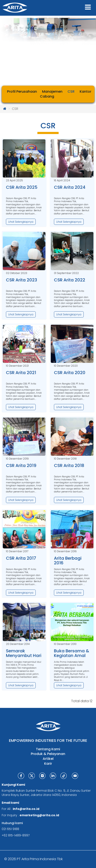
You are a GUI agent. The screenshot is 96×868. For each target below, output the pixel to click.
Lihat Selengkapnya (21, 222)
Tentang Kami (48, 749)
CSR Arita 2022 (70, 280)
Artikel (48, 759)
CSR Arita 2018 (69, 465)
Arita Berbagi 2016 (68, 560)
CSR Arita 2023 (22, 280)
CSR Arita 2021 (21, 373)
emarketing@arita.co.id (39, 815)
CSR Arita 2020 (70, 373)
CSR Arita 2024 (70, 187)
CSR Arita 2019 (21, 465)
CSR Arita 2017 (21, 558)
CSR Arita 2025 (22, 187)
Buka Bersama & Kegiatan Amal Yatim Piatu (72, 656)
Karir (48, 764)
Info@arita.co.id (26, 809)
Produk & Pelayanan (48, 754)
